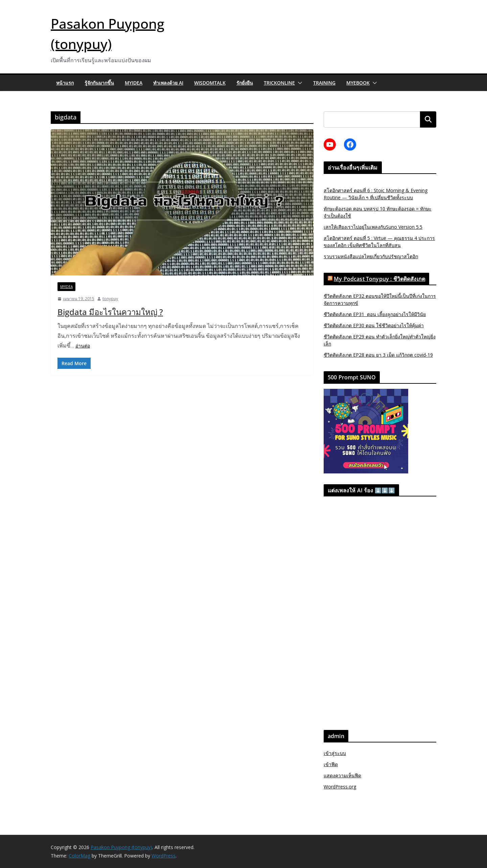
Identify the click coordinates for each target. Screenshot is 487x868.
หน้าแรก (65, 83)
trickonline (279, 83)
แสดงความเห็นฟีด (342, 775)
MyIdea (134, 83)
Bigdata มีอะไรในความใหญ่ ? (110, 312)
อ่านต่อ (83, 346)
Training (324, 83)
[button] (299, 83)
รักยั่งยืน (245, 83)
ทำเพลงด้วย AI (168, 83)
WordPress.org (340, 787)
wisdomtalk (210, 83)
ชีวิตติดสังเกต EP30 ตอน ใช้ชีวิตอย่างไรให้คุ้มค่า (374, 325)
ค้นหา (428, 119)
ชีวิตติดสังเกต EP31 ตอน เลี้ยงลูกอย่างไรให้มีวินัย (375, 314)
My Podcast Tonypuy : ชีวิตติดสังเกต (379, 279)
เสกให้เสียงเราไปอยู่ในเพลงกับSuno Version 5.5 (373, 227)
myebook (358, 83)
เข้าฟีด (331, 764)
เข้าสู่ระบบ (335, 753)
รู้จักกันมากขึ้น (99, 83)
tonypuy (110, 299)
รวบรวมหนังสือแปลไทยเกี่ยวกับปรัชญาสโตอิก (371, 256)
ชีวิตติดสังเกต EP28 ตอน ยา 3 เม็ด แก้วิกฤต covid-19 (378, 355)
